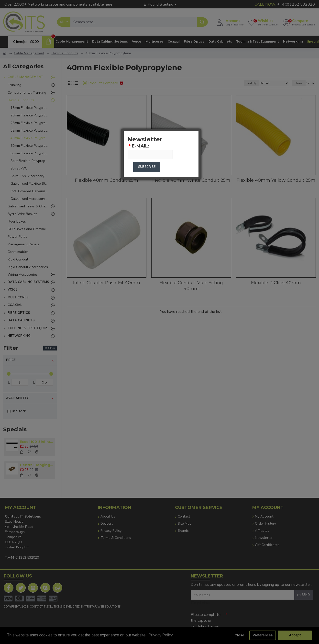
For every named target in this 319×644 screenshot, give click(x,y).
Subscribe (147, 167)
